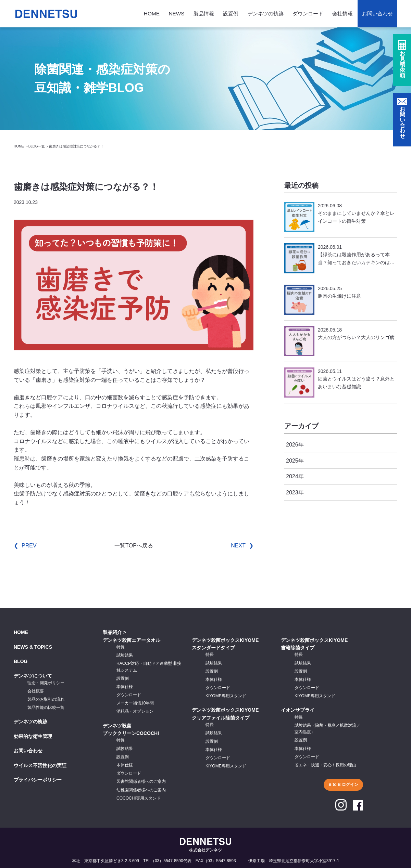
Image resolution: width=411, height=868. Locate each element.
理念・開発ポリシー (46, 683)
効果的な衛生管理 (33, 736)
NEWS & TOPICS (33, 647)
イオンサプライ (298, 710)
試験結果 (125, 655)
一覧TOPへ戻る (134, 546)
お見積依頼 (402, 66)
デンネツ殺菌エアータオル (132, 640)
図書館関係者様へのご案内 (141, 781)
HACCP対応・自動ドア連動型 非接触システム (149, 667)
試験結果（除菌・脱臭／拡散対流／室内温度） (327, 729)
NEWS (176, 14)
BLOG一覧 (37, 146)
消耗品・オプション (135, 711)
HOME (152, 14)
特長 (121, 647)
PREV (29, 546)
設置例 (231, 14)
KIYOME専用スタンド (226, 696)
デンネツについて (33, 676)
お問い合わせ (377, 14)
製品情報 (204, 14)
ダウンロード (308, 14)
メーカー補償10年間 (135, 703)
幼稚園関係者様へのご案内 (141, 790)
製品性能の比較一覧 (46, 708)
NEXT (238, 546)
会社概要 (36, 691)
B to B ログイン (343, 785)
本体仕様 (125, 687)
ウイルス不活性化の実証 (40, 765)
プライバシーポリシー (38, 780)
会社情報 (342, 14)
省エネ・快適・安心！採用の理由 (325, 765)
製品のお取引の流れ (46, 699)
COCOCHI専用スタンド (139, 798)
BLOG (21, 661)
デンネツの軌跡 (266, 14)
